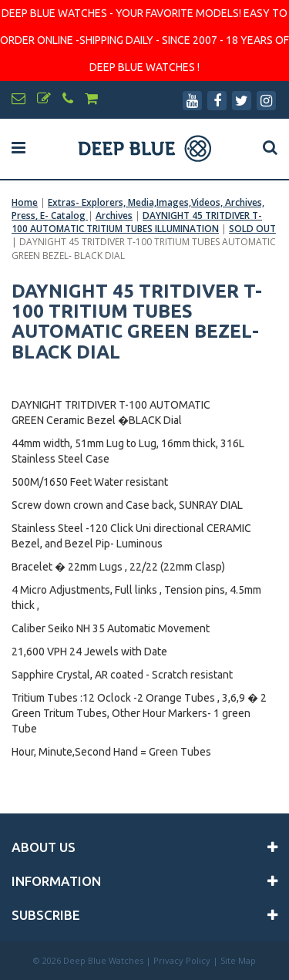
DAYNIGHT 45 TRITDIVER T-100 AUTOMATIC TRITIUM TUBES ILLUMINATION (137, 222)
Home (25, 202)
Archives (114, 216)
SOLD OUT (252, 229)
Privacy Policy (182, 960)
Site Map (238, 960)
